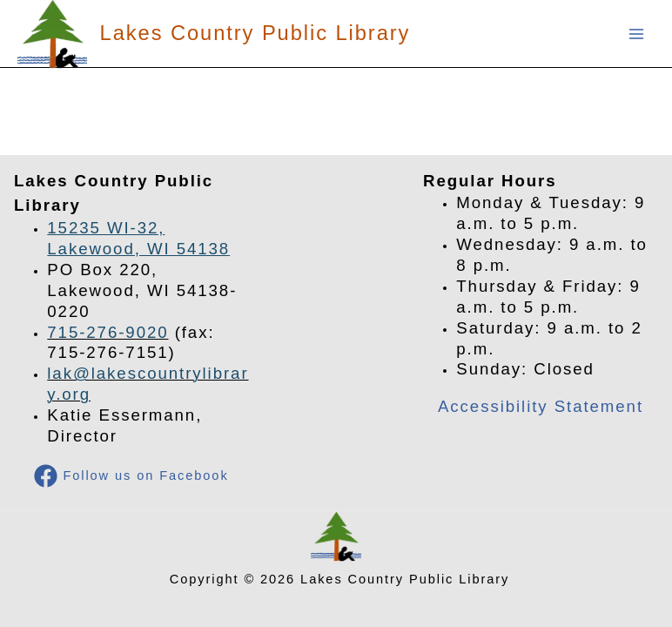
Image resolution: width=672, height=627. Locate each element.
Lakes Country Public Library (255, 33)
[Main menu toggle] (636, 34)
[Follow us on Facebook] (132, 476)
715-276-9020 (108, 332)
